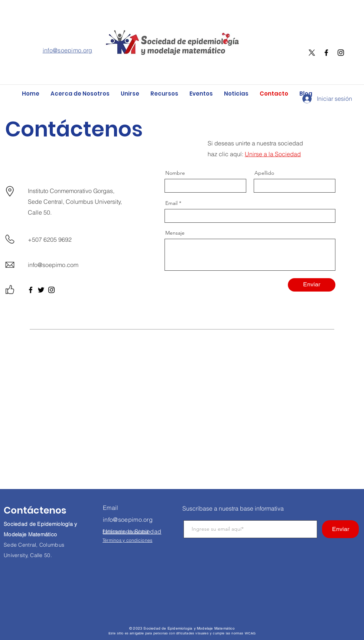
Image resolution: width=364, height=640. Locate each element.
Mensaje (175, 233)
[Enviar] (312, 285)
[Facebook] (326, 53)
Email (171, 203)
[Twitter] (41, 290)
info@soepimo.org (68, 50)
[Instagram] (341, 53)
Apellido (264, 173)
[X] (312, 53)
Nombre (175, 173)
